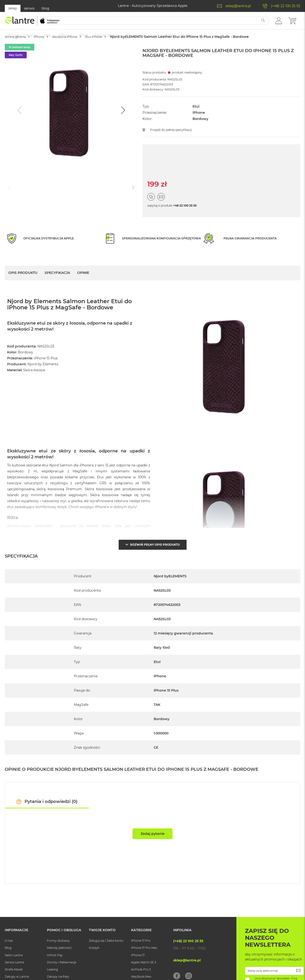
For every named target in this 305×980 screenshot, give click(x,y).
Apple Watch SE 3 (144, 974)
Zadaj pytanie (153, 846)
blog (46, 8)
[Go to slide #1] (30, 201)
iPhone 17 (138, 967)
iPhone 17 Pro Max (144, 960)
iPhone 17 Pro (141, 953)
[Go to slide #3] (79, 201)
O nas (9, 953)
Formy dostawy (58, 953)
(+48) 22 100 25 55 (286, 6)
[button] (279, 23)
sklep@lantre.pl (238, 6)
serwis (29, 8)
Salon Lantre (14, 967)
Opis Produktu (23, 287)
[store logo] (32, 23)
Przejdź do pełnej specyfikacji (175, 144)
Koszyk (94, 960)
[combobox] (166, 23)
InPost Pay (55, 967)
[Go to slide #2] (54, 201)
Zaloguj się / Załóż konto (106, 953)
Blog (8, 960)
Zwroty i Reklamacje (62, 974)
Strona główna (19, 51)
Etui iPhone (117, 51)
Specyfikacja (57, 287)
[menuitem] (22, 35)
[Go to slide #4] (104, 201)
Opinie (83, 287)
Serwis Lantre (14, 974)
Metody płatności (59, 960)
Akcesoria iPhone (81, 51)
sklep (13, 8)
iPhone (49, 51)
